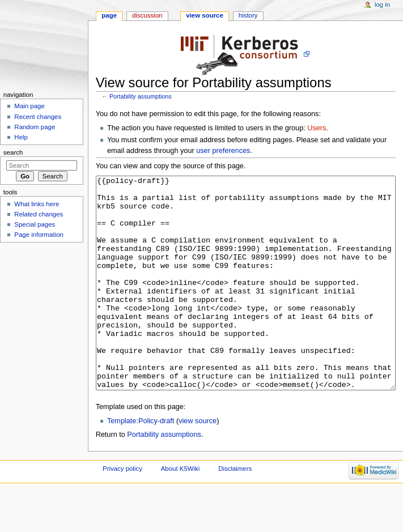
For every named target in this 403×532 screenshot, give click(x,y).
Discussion (147, 15)
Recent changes (38, 117)
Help (21, 137)
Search (13, 152)
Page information (39, 235)
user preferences (223, 151)
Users (317, 128)
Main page (29, 106)
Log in (382, 5)
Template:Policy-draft (141, 463)
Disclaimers (235, 511)
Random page (35, 127)
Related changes (39, 214)
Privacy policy (122, 511)
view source (198, 463)
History (248, 15)
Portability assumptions (141, 96)
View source (205, 15)
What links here (37, 204)
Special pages (35, 224)
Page (109, 15)
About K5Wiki (181, 511)
